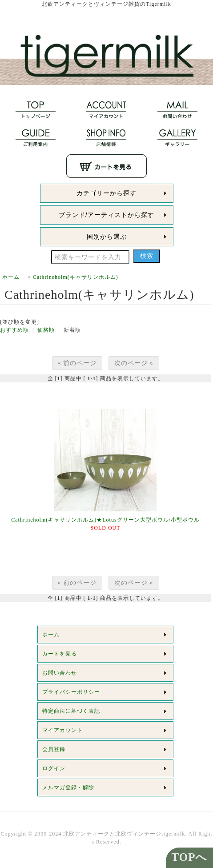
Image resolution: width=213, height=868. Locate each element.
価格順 (46, 330)
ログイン (54, 768)
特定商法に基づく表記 (71, 711)
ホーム (11, 277)
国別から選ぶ (107, 237)
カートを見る (60, 654)
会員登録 (54, 749)
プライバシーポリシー (71, 692)
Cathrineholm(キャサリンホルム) (76, 277)
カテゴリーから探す (106, 193)
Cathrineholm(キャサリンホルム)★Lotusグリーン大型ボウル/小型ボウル (105, 520)
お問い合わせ (60, 673)
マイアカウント (62, 730)
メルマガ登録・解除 (68, 788)
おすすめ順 (14, 330)
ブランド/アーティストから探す (106, 215)
